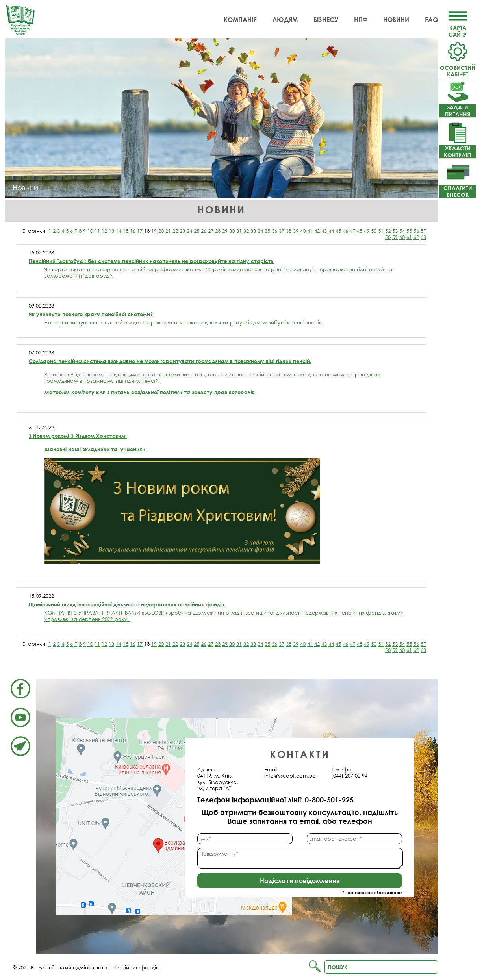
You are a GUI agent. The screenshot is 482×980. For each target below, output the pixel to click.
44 (331, 231)
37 (282, 231)
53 (395, 231)
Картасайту (458, 28)
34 (260, 231)
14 (119, 231)
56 (416, 231)
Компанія (240, 20)
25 (197, 231)
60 (402, 237)
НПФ (361, 20)
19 (154, 231)
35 (267, 231)
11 (97, 231)
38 (289, 231)
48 (360, 231)
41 (310, 231)
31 (239, 231)
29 (225, 231)
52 (388, 231)
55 (409, 231)
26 (204, 231)
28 (218, 231)
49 (367, 231)
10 (90, 231)
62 (416, 237)
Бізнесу (326, 20)
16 (133, 231)
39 (296, 231)
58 (388, 237)
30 (232, 231)
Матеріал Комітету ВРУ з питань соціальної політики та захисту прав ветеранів (150, 392)
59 (395, 237)
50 (374, 231)
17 (140, 231)
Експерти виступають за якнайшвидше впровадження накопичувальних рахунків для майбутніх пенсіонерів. (184, 322)
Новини (396, 20)
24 (189, 231)
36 (274, 231)
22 (175, 231)
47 (352, 231)
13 (111, 231)
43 (324, 231)
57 (423, 231)
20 (161, 231)
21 (168, 231)
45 (338, 231)
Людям (285, 20)
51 (381, 231)
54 (402, 231)
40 (303, 231)
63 (423, 237)
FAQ (431, 20)
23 (182, 231)
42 (317, 231)
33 (253, 231)
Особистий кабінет (458, 68)
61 (409, 237)
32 (246, 231)
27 (211, 231)
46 (345, 231)
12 (104, 231)
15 (126, 231)
